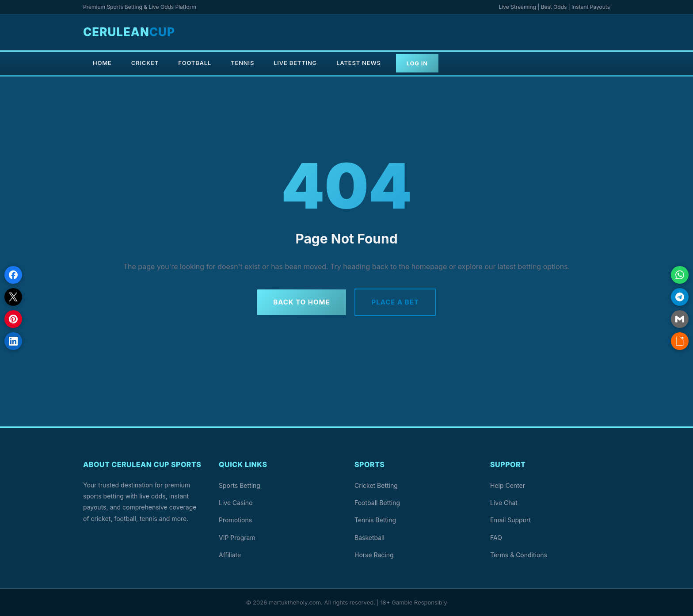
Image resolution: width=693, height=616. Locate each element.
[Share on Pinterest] (13, 319)
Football (195, 63)
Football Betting (377, 503)
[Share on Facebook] (13, 275)
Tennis (242, 63)
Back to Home (301, 302)
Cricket (145, 63)
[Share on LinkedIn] (13, 341)
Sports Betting (240, 485)
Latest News (359, 63)
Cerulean (129, 32)
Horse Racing (374, 554)
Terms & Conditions (519, 554)
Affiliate (230, 554)
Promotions (235, 520)
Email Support (510, 520)
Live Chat (504, 503)
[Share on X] (13, 297)
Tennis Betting (375, 520)
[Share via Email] (680, 319)
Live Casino (236, 503)
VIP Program (237, 537)
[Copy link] (680, 341)
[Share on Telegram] (680, 297)
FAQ (496, 537)
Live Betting (295, 63)
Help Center (508, 485)
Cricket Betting (376, 485)
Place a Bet (395, 302)
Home (102, 63)
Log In (417, 63)
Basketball (369, 537)
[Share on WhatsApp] (680, 275)
